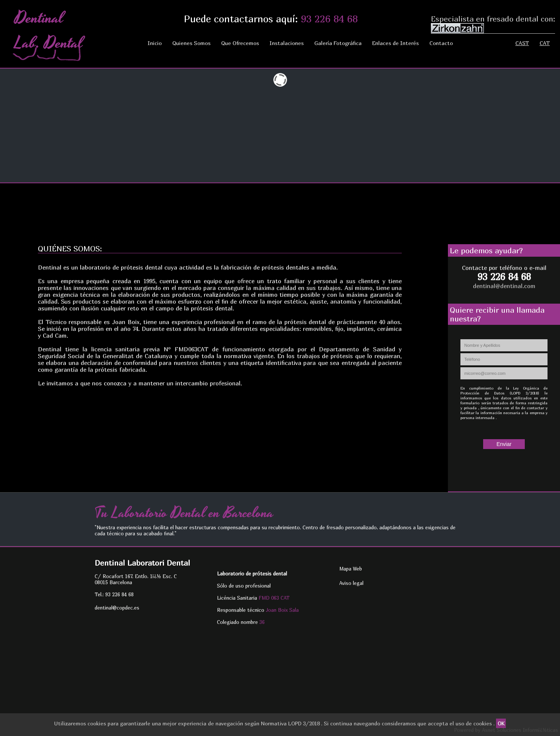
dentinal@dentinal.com (504, 286)
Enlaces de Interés (395, 43)
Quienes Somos (191, 43)
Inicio (155, 43)
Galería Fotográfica (338, 43)
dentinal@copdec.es (117, 608)
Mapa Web (351, 569)
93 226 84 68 (329, 19)
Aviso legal (351, 583)
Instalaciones (287, 43)
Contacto (441, 43)
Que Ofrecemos (240, 43)
